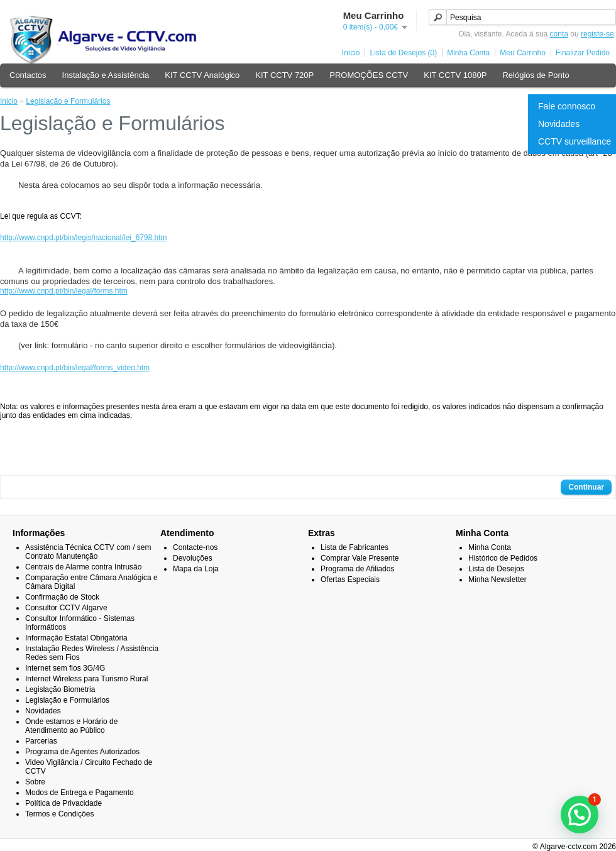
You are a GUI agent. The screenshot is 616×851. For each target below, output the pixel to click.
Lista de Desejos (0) (403, 53)
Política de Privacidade (63, 803)
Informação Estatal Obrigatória (76, 638)
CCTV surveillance (575, 141)
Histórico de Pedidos (503, 558)
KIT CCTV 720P (284, 75)
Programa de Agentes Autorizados (82, 752)
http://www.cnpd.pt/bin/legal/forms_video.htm (75, 368)
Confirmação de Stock (62, 597)
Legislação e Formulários (68, 101)
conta (559, 34)
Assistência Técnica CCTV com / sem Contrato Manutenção (88, 552)
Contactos (28, 75)
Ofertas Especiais (350, 579)
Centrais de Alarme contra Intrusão (83, 567)
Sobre (35, 782)
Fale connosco (567, 106)
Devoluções (193, 558)
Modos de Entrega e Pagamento (80, 793)
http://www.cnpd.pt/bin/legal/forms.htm (64, 291)
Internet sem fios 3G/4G (65, 668)
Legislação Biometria (60, 689)
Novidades (559, 124)
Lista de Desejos (496, 569)
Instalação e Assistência (106, 75)
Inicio (9, 101)
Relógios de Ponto (536, 75)
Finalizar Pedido (583, 53)
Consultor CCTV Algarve (66, 608)
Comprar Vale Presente (360, 558)
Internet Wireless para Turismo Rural (86, 679)
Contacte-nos (195, 547)
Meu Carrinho (523, 53)
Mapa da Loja (196, 569)
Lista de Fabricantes (355, 547)
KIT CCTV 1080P (455, 75)
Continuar (586, 487)
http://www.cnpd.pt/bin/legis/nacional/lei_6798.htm (84, 238)
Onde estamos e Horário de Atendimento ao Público (71, 726)
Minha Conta (468, 53)
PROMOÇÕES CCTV (369, 75)
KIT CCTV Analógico (202, 75)
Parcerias (41, 741)
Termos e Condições (59, 814)
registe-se (597, 34)
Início (351, 53)
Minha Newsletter (498, 579)
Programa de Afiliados (357, 569)
